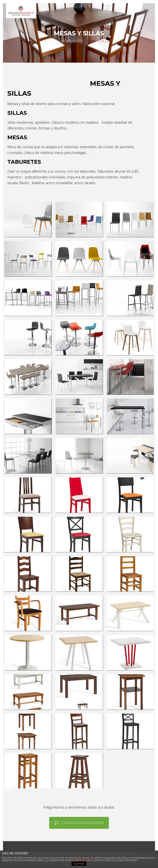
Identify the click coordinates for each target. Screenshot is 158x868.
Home (52, 41)
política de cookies (83, 860)
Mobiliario (71, 41)
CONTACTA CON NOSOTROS (79, 823)
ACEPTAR (79, 864)
